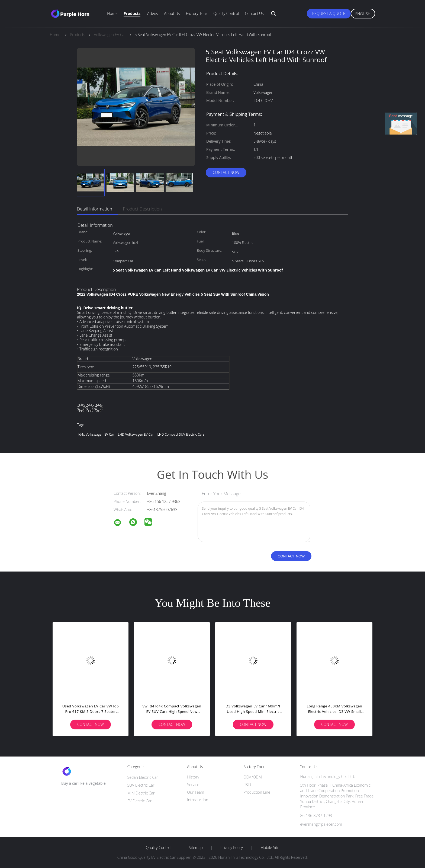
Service (193, 785)
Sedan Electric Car (143, 777)
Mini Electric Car (141, 793)
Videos (152, 13)
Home (112, 13)
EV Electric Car (140, 801)
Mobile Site (270, 848)
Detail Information (95, 209)
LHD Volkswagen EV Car (136, 434)
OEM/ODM (253, 777)
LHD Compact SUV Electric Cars (181, 434)
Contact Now (226, 172)
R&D (247, 785)
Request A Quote (329, 13)
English (363, 14)
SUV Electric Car (141, 785)
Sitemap (196, 848)
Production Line (257, 792)
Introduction (198, 800)
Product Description (142, 209)
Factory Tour (197, 13)
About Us (172, 13)
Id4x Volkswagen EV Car (96, 434)
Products (132, 13)
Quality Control (226, 13)
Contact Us (254, 13)
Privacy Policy (232, 848)
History (193, 777)
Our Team (196, 792)
